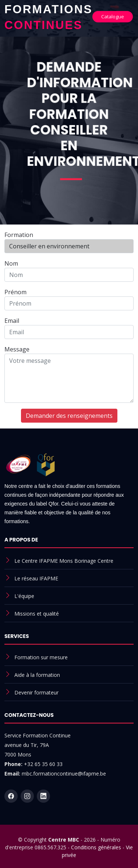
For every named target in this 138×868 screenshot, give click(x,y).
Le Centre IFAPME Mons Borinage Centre (64, 561)
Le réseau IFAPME (36, 578)
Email (12, 321)
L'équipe (24, 596)
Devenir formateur (36, 692)
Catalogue (113, 17)
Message (17, 349)
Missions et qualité (37, 614)
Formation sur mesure (41, 657)
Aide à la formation (37, 675)
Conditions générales (96, 847)
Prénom (15, 292)
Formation (19, 235)
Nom (11, 263)
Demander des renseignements (69, 416)
